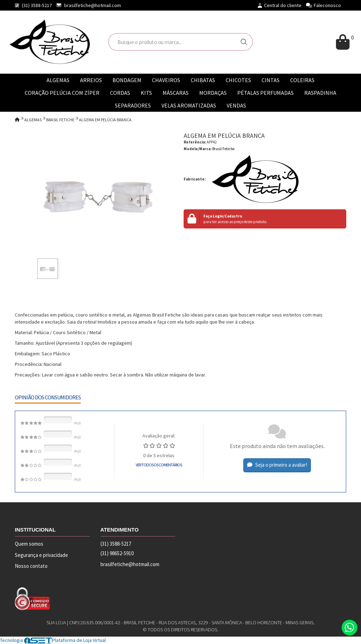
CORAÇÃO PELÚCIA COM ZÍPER (62, 93)
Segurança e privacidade (41, 555)
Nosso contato (31, 566)
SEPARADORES (133, 105)
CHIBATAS (203, 80)
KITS (146, 93)
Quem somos (29, 544)
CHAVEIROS (166, 80)
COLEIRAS (302, 80)
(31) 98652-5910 (117, 553)
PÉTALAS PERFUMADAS (265, 93)
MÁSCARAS (176, 93)
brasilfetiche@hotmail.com (93, 5)
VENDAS (236, 105)
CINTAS (271, 80)
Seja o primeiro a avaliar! (277, 465)
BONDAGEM (127, 80)
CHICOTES (238, 80)
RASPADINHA (320, 93)
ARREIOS (91, 80)
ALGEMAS (58, 80)
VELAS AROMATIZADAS (189, 105)
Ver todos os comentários (159, 465)
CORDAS (120, 93)
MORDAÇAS (213, 93)
